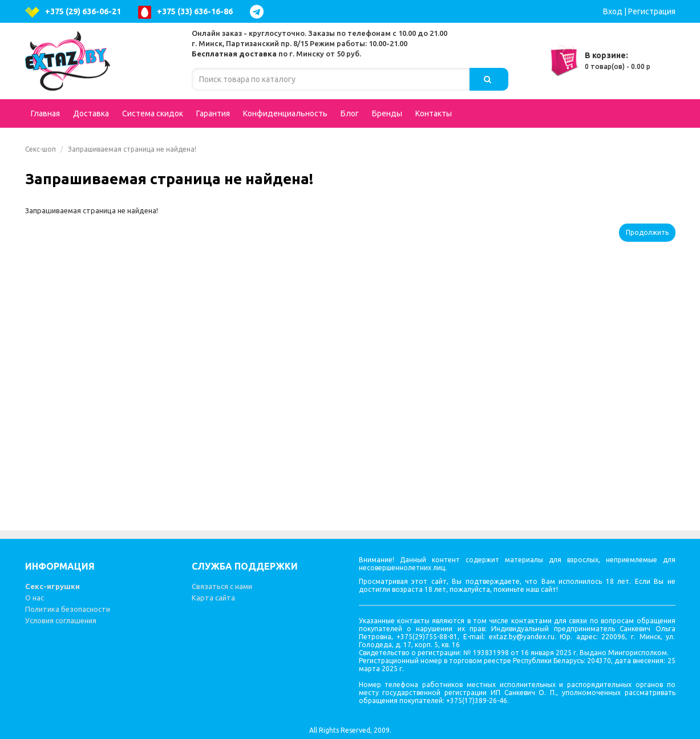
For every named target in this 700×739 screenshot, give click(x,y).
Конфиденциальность (285, 113)
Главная (45, 113)
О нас (35, 598)
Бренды (387, 113)
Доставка (91, 113)
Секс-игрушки (52, 586)
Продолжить (647, 232)
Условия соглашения (61, 620)
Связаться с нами (222, 586)
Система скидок (153, 113)
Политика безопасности (68, 609)
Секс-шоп (41, 149)
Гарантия (213, 113)
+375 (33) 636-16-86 (185, 12)
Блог (350, 113)
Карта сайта (213, 598)
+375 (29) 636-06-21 (73, 12)
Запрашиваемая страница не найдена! (132, 149)
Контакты (434, 113)
